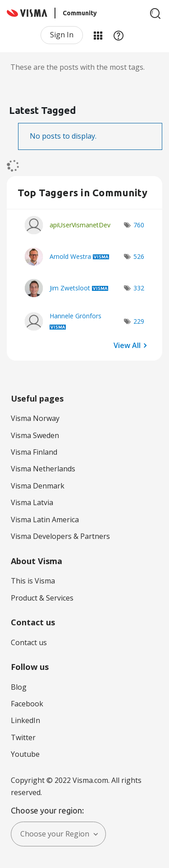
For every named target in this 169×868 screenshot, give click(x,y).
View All (127, 345)
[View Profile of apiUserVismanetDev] (80, 225)
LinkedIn (25, 720)
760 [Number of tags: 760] (139, 225)
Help (119, 35)
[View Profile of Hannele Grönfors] (75, 316)
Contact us (29, 642)
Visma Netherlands (43, 469)
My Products (98, 35)
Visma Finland (34, 452)
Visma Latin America (45, 520)
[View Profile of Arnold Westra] (70, 256)
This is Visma (33, 581)
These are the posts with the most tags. (78, 67)
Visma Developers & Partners (60, 536)
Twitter (23, 737)
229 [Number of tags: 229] (139, 321)
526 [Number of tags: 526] (139, 256)
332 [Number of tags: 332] (139, 288)
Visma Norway (35, 418)
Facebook (27, 704)
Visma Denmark (38, 486)
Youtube (25, 754)
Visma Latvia (32, 502)
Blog (19, 687)
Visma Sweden (35, 435)
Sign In (62, 35)
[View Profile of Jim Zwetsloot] (70, 288)
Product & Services (42, 598)
